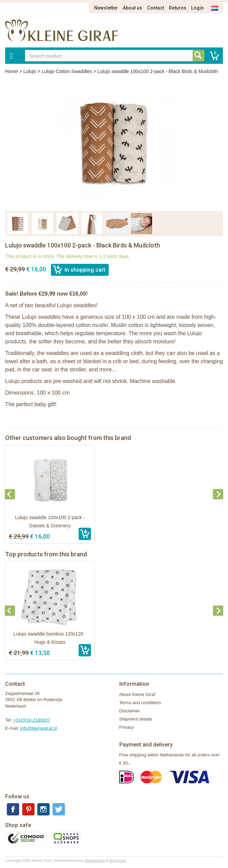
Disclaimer (130, 711)
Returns (178, 8)
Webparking (95, 860)
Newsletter (106, 8)
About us (132, 8)
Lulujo (30, 71)
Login (197, 8)
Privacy (127, 727)
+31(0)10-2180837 (32, 720)
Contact (156, 8)
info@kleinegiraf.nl (38, 728)
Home (11, 71)
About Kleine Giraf (137, 694)
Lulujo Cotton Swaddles (67, 71)
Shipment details (136, 719)
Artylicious (118, 860)
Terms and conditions (140, 703)
